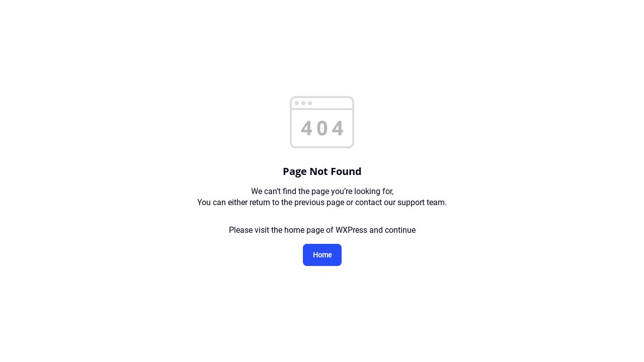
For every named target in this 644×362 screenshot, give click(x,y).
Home (322, 255)
